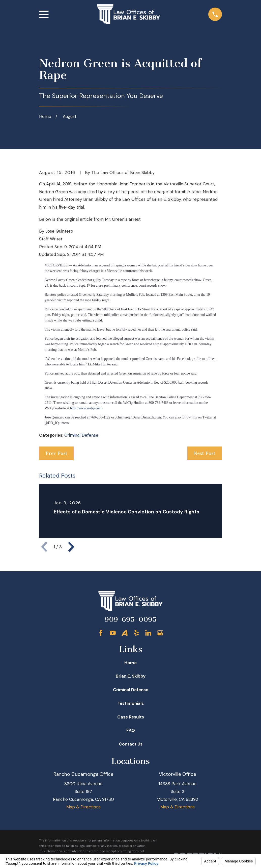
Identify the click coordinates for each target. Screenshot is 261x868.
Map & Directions (83, 807)
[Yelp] (136, 633)
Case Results (131, 717)
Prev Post (56, 453)
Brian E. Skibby (131, 676)
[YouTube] (113, 633)
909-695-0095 (131, 619)
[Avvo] (125, 633)
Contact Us (131, 744)
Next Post (205, 453)
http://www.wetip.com (86, 408)
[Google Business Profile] (160, 633)
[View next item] (71, 547)
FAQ (131, 730)
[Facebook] (101, 633)
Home (130, 663)
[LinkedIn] (148, 633)
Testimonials (131, 703)
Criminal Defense (81, 435)
